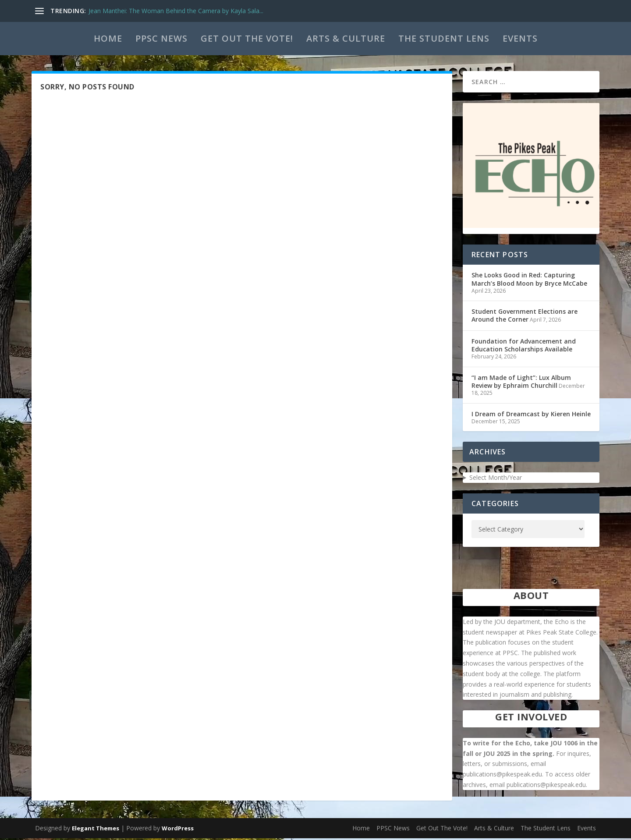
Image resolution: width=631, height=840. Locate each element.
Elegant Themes (96, 830)
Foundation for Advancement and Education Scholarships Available (524, 347)
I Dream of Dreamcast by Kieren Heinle (531, 416)
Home (108, 38)
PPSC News (161, 38)
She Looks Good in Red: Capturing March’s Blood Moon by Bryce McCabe (529, 281)
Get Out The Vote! (247, 38)
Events (520, 38)
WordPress (178, 830)
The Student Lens (444, 38)
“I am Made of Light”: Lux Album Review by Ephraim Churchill (521, 383)
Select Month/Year (496, 479)
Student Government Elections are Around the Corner (525, 317)
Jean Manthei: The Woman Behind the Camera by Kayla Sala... (176, 11)
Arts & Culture (346, 38)
